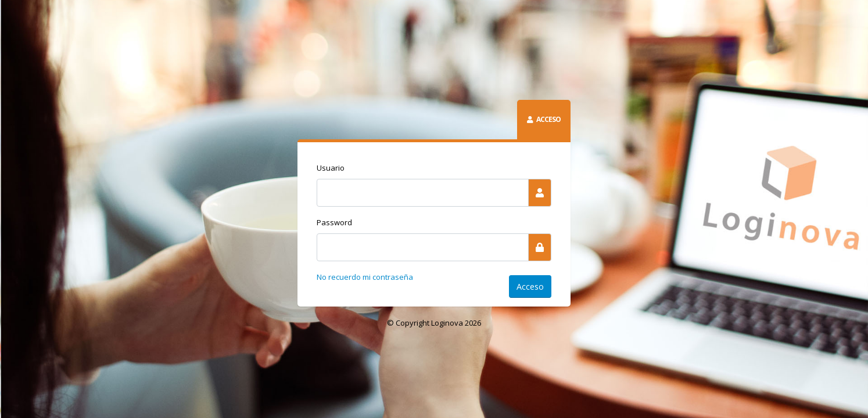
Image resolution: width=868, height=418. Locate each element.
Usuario (331, 168)
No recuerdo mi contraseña (365, 277)
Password (334, 222)
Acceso (530, 287)
